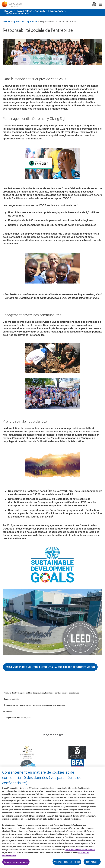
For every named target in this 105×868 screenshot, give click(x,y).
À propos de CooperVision (25, 21)
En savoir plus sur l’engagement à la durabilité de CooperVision (50, 667)
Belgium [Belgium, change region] (94, 5)
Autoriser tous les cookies (67, 863)
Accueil (6, 21)
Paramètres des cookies (16, 863)
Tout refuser (92, 863)
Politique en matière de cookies (80, 851)
